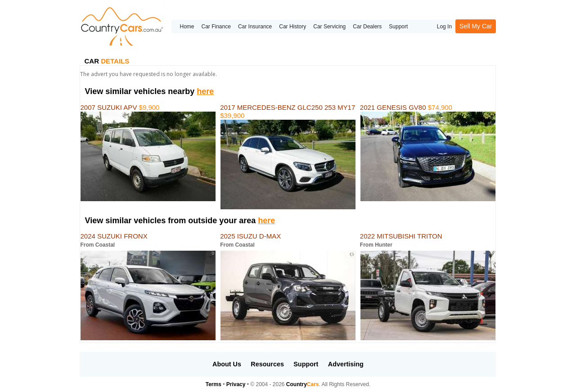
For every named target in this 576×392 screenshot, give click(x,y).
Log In (444, 27)
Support (398, 27)
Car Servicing (329, 27)
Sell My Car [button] (476, 26)
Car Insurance (255, 27)
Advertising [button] (346, 364)
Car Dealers (367, 27)
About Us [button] (227, 364)
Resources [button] (267, 364)
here (205, 91)
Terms (214, 384)
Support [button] (306, 364)
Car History (292, 27)
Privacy (236, 384)
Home (187, 27)
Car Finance (216, 27)
